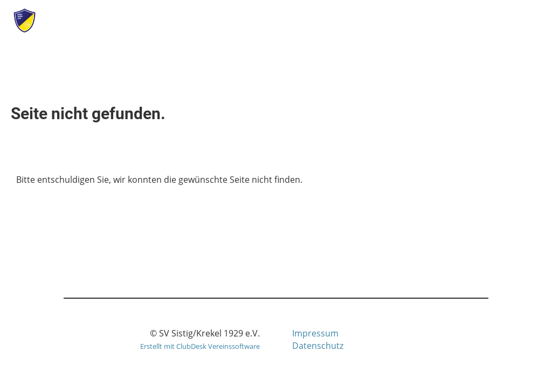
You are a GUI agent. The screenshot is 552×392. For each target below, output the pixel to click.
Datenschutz (318, 346)
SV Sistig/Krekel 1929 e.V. (147, 20)
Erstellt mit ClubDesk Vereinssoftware (200, 346)
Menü (515, 20)
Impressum (315, 333)
